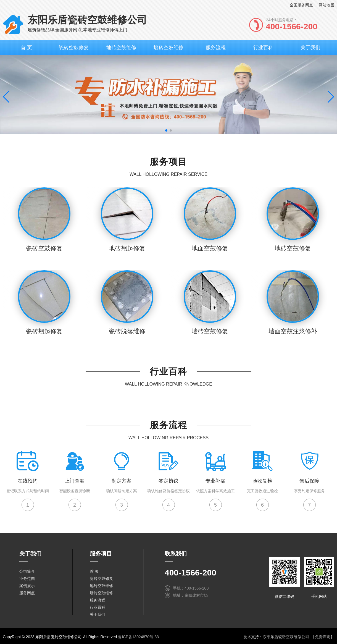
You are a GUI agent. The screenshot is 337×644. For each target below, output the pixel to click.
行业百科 (263, 48)
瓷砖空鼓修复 (74, 48)
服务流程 (216, 48)
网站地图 (327, 5)
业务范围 (27, 578)
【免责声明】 (323, 637)
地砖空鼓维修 (121, 48)
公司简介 (27, 571)
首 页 (26, 48)
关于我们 (310, 48)
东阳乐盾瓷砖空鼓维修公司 (286, 637)
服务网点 (27, 593)
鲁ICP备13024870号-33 (138, 637)
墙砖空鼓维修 (168, 48)
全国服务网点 (301, 5)
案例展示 (27, 586)
